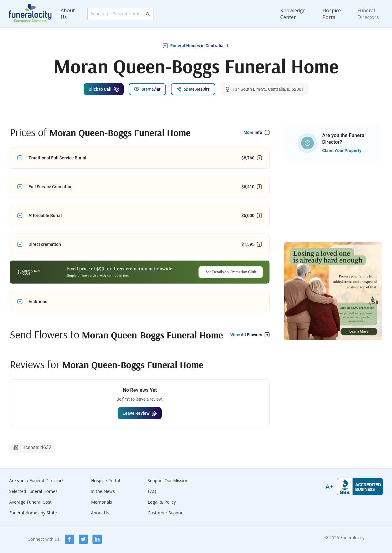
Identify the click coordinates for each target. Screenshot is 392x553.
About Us (68, 14)
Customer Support (166, 513)
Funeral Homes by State (33, 513)
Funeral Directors (368, 14)
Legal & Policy (162, 502)
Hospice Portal (332, 14)
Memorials (102, 502)
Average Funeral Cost (30, 502)
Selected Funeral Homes (33, 491)
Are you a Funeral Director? (36, 481)
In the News (103, 491)
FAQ (152, 491)
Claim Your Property (342, 151)
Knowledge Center (293, 14)
